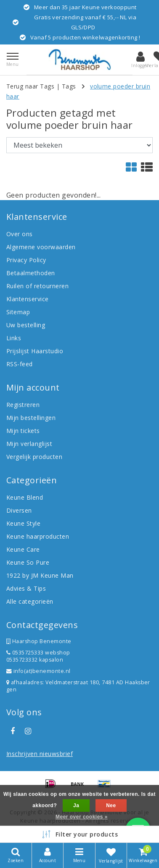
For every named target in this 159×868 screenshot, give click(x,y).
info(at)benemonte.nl (38, 671)
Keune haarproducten (38, 536)
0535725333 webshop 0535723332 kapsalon (38, 656)
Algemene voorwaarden (41, 247)
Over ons (20, 234)
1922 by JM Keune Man (40, 575)
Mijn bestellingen (31, 418)
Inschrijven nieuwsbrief (40, 754)
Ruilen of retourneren (37, 286)
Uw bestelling (26, 325)
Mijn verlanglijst (29, 444)
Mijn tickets (23, 431)
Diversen (19, 510)
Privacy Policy (26, 260)
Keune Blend (25, 497)
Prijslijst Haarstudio (35, 351)
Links (14, 338)
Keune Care (23, 549)
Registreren (23, 405)
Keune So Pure (28, 562)
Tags (69, 86)
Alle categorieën (30, 601)
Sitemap (18, 312)
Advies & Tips (26, 588)
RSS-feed (20, 364)
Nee (111, 805)
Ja (76, 805)
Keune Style (23, 523)
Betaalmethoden (31, 273)
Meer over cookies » (82, 817)
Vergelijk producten (34, 457)
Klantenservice (28, 299)
